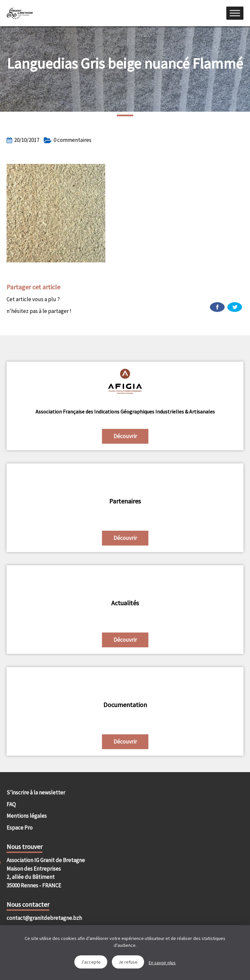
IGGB (20, 13)
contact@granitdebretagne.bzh (44, 918)
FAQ (11, 804)
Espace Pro (20, 828)
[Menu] (235, 13)
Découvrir (125, 436)
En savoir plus (162, 963)
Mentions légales (27, 816)
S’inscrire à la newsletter (36, 792)
